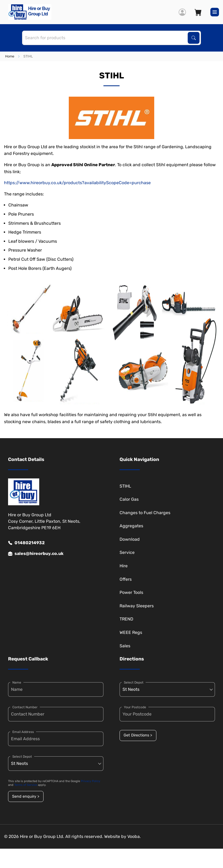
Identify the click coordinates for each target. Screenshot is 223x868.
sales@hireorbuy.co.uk (36, 554)
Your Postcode (135, 707)
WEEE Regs (131, 632)
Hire (124, 566)
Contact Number (25, 707)
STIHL (125, 486)
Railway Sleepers (137, 606)
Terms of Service (26, 785)
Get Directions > (138, 735)
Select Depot (22, 757)
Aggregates (131, 526)
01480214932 (26, 543)
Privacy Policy (91, 781)
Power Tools (131, 592)
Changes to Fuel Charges (145, 513)
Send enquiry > (26, 796)
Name (17, 682)
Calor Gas (129, 499)
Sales (125, 646)
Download (130, 539)
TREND (126, 619)
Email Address (23, 732)
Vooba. (134, 836)
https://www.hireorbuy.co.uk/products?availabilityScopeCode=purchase (77, 183)
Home (10, 56)
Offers (126, 579)
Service (127, 552)
